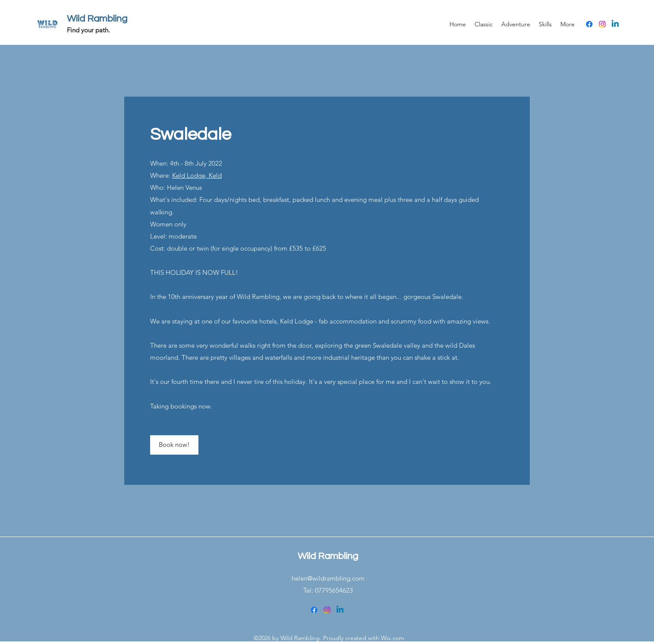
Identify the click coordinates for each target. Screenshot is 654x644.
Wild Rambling (97, 19)
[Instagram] (602, 24)
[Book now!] (174, 445)
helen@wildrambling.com (328, 578)
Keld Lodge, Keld (197, 175)
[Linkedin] (615, 24)
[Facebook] (589, 24)
